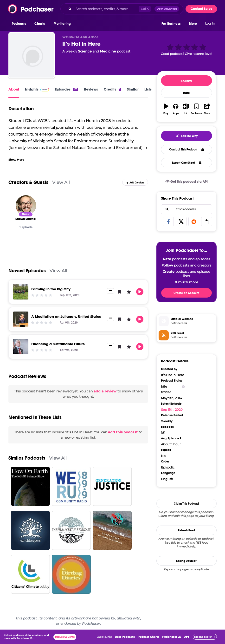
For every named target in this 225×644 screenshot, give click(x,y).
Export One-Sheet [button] (187, 163)
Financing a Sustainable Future (58, 344)
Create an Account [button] (186, 293)
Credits (112, 89)
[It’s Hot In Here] (32, 55)
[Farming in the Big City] (21, 292)
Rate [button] (186, 93)
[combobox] (122, 9)
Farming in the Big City (51, 289)
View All (61, 182)
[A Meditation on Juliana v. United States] (21, 319)
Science (85, 51)
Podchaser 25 (172, 637)
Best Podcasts (125, 637)
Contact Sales (201, 9)
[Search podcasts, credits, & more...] (106, 9)
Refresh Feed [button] (186, 530)
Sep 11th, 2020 (172, 410)
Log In (210, 23)
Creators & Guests (28, 182)
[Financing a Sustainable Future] (21, 347)
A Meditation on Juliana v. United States (66, 316)
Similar (133, 89)
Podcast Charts (148, 637)
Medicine (108, 51)
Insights (32, 89)
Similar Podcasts (27, 458)
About (14, 89)
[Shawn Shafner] (26, 205)
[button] (20, 24)
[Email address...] (186, 209)
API (186, 637)
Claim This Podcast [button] (186, 504)
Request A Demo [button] (65, 637)
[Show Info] (183, 387)
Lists (148, 89)
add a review (105, 391)
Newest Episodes (27, 271)
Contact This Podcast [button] (187, 150)
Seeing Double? (186, 561)
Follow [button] (186, 81)
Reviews (91, 89)
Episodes (66, 89)
